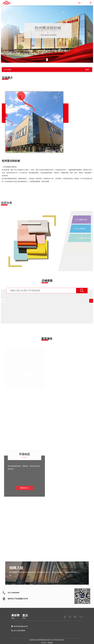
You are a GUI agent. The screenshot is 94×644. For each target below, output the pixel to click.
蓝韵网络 (50, 643)
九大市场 (47, 70)
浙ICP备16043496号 (58, 640)
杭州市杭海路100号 (21, 626)
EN (79, 3)
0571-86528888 (19, 631)
